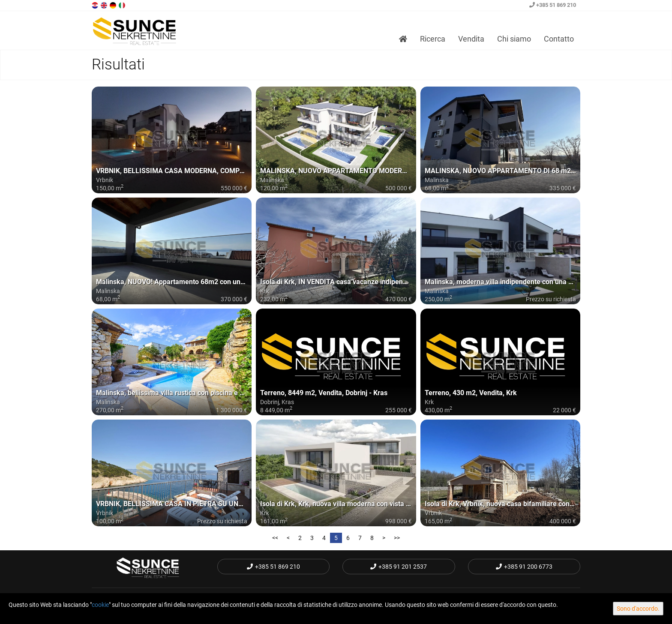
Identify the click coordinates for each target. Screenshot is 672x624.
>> (397, 538)
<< (275, 538)
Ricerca (433, 39)
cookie (100, 605)
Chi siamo (514, 39)
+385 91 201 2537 (399, 567)
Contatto (559, 39)
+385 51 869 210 (553, 5)
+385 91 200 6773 (524, 567)
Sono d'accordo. (638, 609)
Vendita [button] (471, 39)
